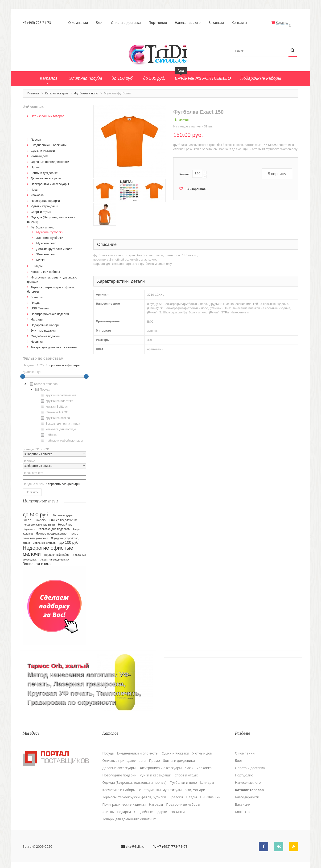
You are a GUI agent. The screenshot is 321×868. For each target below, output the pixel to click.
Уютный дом (39, 154)
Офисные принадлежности (50, 159)
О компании (80, 23)
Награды (37, 317)
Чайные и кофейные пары (61, 438)
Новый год (65, 522)
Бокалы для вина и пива (60, 421)
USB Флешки (40, 306)
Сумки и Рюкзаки (43, 148)
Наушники (29, 527)
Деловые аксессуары (46, 176)
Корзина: (285, 23)
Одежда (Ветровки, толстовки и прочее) (134, 777)
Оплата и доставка (127, 23)
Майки (41, 258)
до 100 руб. (70, 540)
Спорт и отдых (41, 209)
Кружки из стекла (55, 416)
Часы (34, 187)
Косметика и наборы (45, 269)
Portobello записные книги (39, 522)
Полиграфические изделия (50, 312)
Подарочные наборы (45, 323)
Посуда (36, 137)
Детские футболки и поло (54, 246)
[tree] (54, 411)
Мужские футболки (50, 230)
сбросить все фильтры (64, 363)
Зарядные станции (45, 540)
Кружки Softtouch (55, 405)
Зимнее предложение (64, 518)
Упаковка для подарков (54, 527)
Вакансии (218, 23)
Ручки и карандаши (44, 204)
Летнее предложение (51, 531)
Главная (33, 91)
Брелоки (37, 295)
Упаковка (37, 193)
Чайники (49, 433)
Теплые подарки (63, 513)
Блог (101, 23)
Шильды (37, 264)
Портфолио (159, 23)
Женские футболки (50, 235)
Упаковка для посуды (58, 427)
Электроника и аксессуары (50, 182)
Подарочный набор (57, 552)
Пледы (35, 300)
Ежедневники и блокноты (49, 143)
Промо (35, 165)
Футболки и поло (86, 91)
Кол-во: (185, 172)
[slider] (23, 374)
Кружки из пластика (57, 399)
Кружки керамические (58, 393)
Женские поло (46, 252)
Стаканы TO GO (54, 410)
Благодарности (247, 792)
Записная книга (37, 562)
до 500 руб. (36, 512)
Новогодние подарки (45, 198)
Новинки (37, 339)
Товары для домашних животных (54, 345)
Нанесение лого (189, 23)
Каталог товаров (57, 91)
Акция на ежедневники (55, 557)
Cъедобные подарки (45, 334)
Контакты (241, 23)
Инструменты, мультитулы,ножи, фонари (172, 784)
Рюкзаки (40, 518)
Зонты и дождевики (44, 171)
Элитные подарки (43, 328)
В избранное (196, 187)
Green (27, 518)
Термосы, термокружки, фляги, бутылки (134, 792)
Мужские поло (46, 241)
